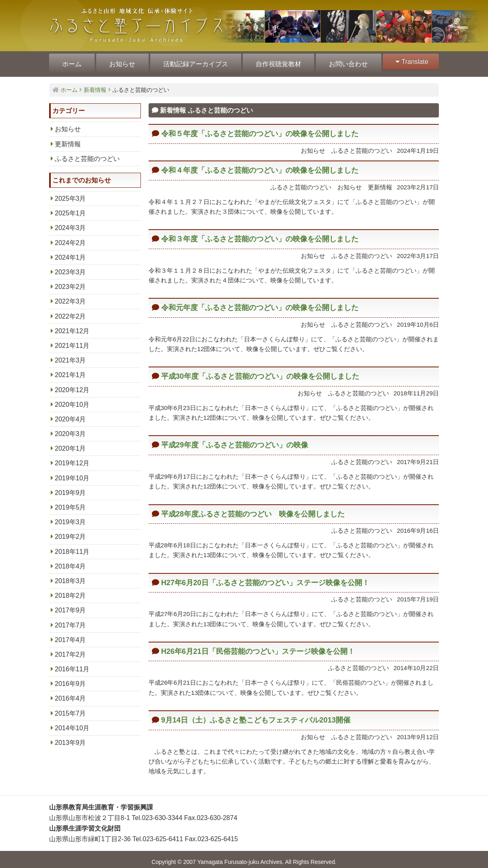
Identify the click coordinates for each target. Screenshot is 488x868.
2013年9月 (70, 738)
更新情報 (68, 139)
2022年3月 (70, 296)
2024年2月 (70, 238)
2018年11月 (72, 547)
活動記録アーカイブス (194, 62)
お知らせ (121, 62)
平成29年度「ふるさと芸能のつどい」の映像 (235, 440)
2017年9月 (70, 605)
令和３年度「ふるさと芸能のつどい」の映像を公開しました (260, 234)
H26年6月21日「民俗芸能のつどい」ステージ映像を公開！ (258, 647)
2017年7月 (70, 620)
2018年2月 (70, 591)
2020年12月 (72, 385)
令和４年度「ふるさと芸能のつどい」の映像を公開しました (260, 165)
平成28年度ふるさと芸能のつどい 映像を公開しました (253, 509)
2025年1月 (70, 208)
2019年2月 (70, 532)
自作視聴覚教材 (276, 62)
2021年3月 (70, 355)
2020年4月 (70, 414)
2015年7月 (70, 709)
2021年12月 (72, 326)
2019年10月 (72, 473)
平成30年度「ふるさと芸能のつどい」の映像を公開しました (260, 371)
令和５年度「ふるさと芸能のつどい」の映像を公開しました (260, 129)
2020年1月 (70, 444)
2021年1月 (70, 370)
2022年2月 (70, 311)
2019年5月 (70, 502)
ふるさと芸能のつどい (87, 154)
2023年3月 (70, 267)
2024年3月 (70, 223)
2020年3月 (70, 429)
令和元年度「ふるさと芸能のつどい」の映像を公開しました (260, 303)
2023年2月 (70, 282)
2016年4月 (70, 693)
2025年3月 (70, 194)
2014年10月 (72, 723)
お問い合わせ (345, 62)
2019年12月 (72, 458)
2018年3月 (70, 576)
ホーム (71, 62)
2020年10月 (72, 400)
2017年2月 (70, 650)
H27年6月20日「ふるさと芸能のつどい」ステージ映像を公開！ (265, 578)
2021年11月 (72, 341)
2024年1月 (70, 253)
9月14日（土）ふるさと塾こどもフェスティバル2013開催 (256, 715)
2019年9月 (70, 488)
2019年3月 (70, 517)
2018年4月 (70, 561)
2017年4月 (70, 635)
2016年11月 (72, 664)
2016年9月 (70, 679)
